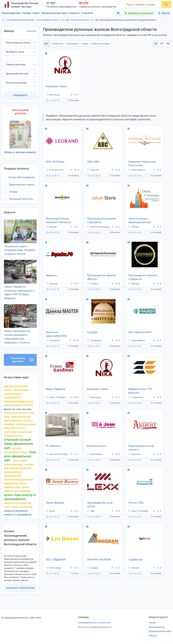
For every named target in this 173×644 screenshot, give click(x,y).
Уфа (91, 511)
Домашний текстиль (68, 20)
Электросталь (55, 170)
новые (85, 44)
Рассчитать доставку (23, 360)
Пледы (13, 192)
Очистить (32, 31)
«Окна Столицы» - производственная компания (140, 221)
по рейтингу (57, 44)
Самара (92, 284)
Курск (50, 511)
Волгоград (53, 95)
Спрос (36, 13)
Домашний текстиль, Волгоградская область (97, 20)
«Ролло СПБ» (136, 503)
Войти (164, 13)
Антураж (92, 332)
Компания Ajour (97, 446)
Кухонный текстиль (21, 199)
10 (76, 340)
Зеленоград (53, 568)
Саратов (93, 170)
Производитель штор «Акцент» (141, 448)
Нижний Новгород (98, 227)
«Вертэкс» (52, 275)
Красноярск (95, 454)
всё (46, 44)
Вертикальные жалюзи (23, 185)
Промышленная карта (54, 13)
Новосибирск (137, 170)
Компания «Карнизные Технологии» (142, 164)
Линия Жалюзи (55, 503)
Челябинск (53, 340)
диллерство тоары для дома (18, 409)
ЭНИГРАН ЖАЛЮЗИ (99, 560)
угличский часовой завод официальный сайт (18, 444)
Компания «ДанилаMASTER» (57, 334)
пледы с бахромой (21, 507)
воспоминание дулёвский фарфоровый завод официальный (18, 483)
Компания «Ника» (57, 86)
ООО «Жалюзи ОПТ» (140, 332)
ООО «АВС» (94, 162)
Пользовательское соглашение (94, 623)
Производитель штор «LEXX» (100, 505)
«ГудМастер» (136, 560)
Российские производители (21, 20)
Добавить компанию (141, 13)
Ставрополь (136, 397)
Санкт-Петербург (56, 397)
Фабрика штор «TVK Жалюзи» (140, 391)
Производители (11, 13)
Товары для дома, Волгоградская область (93, 20)
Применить (20, 95)
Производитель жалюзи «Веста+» (102, 277)
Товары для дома (64, 20)
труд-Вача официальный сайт (20, 456)
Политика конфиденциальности (95, 627)
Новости (74, 13)
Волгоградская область (48, 20)
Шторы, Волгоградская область (23, 177)
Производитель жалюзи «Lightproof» (143, 277)
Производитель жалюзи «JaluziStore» (102, 221)
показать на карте (100, 44)
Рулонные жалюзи (80, 20)
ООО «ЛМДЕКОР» (56, 560)
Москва (51, 227)
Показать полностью (20, 588)
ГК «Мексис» (53, 446)
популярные (72, 44)
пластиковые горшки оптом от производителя (16, 394)
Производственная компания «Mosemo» (58, 221)
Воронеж (134, 454)
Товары (27, 13)
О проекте (87, 13)
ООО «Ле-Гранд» (55, 162)
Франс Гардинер (55, 389)
